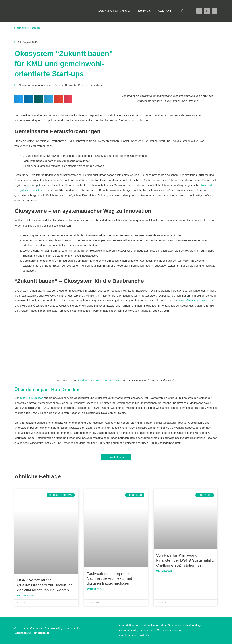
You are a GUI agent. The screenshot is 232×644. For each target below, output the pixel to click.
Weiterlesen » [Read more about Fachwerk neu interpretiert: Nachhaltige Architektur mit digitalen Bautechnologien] (95, 590)
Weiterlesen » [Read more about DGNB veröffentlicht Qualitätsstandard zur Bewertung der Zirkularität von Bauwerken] (26, 596)
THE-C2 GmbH (72, 629)
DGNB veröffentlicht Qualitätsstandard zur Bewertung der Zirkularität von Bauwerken (45, 585)
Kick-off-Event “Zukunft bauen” (197, 300)
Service (144, 11)
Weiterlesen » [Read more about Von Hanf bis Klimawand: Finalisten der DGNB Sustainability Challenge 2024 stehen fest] (165, 571)
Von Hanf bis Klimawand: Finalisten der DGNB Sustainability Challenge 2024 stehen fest (185, 560)
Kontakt (165, 11)
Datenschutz (23, 633)
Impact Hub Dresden (32, 398)
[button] (182, 11)
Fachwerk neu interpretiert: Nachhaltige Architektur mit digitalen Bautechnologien (109, 578)
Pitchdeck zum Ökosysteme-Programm (99, 380)
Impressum (42, 633)
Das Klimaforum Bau (114, 11)
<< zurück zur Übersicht (27, 28)
